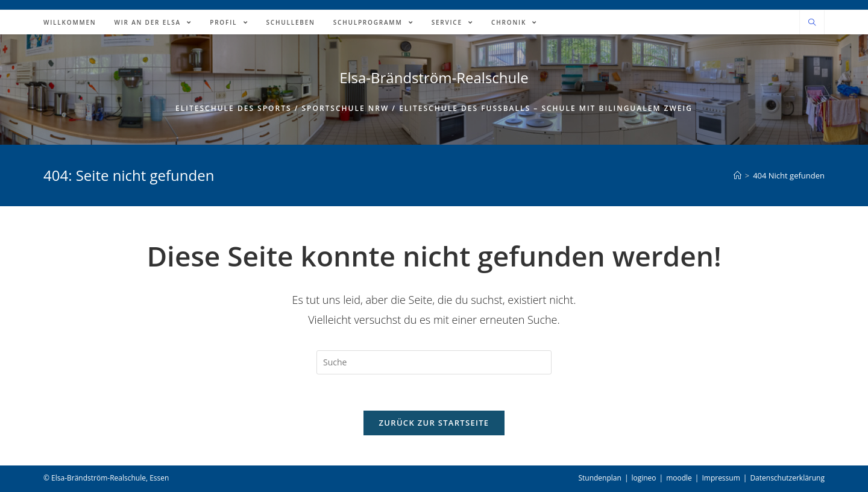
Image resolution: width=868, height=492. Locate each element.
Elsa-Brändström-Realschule (434, 77)
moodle (679, 478)
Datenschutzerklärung (787, 478)
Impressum (721, 478)
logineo (643, 478)
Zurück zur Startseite (434, 423)
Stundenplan (599, 478)
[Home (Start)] (737, 175)
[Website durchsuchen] (812, 23)
